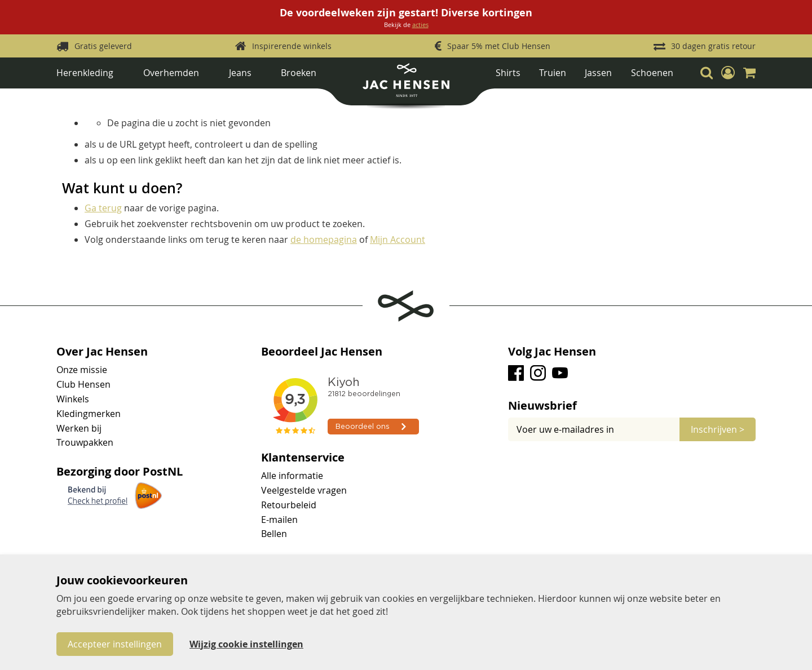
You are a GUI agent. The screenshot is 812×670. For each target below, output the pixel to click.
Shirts (508, 73)
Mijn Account (398, 239)
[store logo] (406, 84)
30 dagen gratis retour (713, 46)
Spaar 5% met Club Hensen (499, 46)
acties (420, 25)
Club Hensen (83, 384)
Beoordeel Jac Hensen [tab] (322, 352)
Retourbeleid (289, 505)
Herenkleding (85, 73)
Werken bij (79, 428)
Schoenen (652, 73)
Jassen (598, 73)
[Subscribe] (718, 429)
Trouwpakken (85, 442)
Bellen (274, 534)
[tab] (632, 406)
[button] (728, 73)
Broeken (299, 73)
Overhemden (171, 73)
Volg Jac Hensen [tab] (552, 352)
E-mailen (279, 520)
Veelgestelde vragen (304, 490)
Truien (553, 73)
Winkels (73, 399)
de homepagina (324, 239)
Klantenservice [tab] (303, 458)
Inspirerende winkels (292, 46)
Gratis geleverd (103, 46)
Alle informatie (292, 476)
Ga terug (103, 208)
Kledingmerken (89, 414)
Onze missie (82, 370)
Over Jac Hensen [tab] (102, 352)
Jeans (240, 73)
